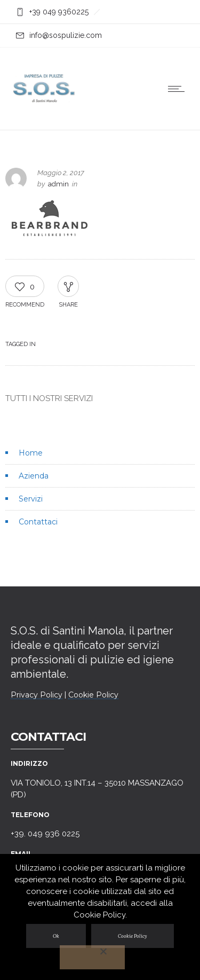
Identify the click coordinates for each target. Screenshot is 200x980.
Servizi (31, 499)
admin (58, 184)
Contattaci (38, 522)
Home (31, 453)
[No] (92, 957)
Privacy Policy (37, 695)
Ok (56, 936)
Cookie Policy (93, 695)
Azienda (34, 476)
